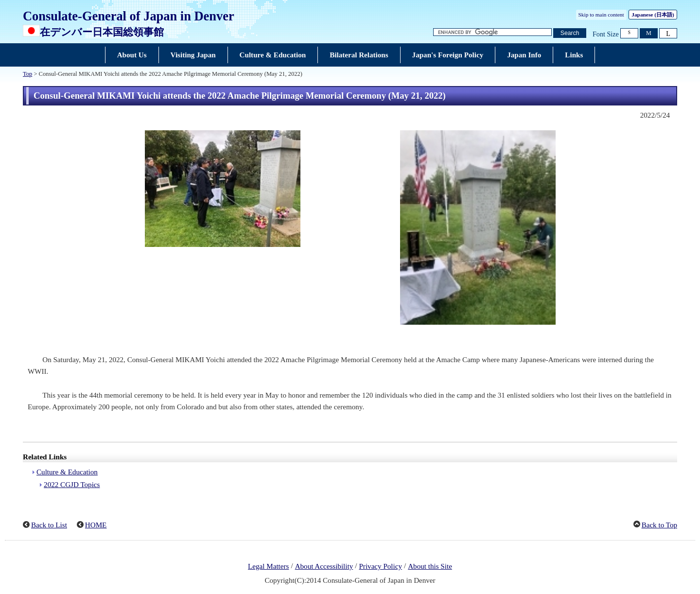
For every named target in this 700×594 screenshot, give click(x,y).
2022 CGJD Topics (72, 485)
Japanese (653, 15)
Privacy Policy (380, 566)
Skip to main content (601, 15)
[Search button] (570, 33)
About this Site (430, 566)
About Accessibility (324, 566)
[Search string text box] (492, 32)
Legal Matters (268, 566)
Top (27, 74)
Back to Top (659, 525)
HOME (96, 525)
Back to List (49, 525)
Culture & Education (67, 472)
